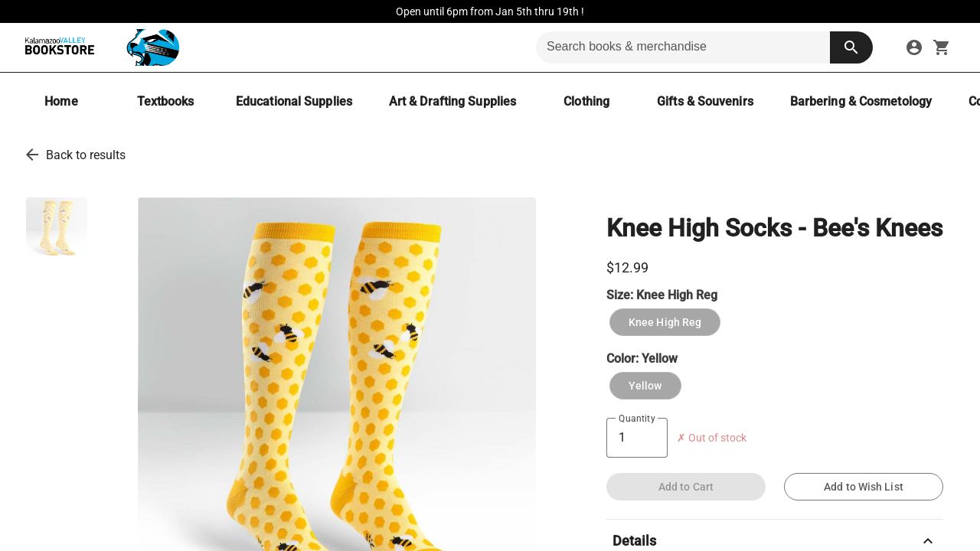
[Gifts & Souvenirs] (705, 101)
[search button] (851, 47)
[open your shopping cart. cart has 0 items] (942, 47)
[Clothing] (586, 101)
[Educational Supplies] (294, 101)
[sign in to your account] (914, 47)
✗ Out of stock (712, 438)
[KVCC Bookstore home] (99, 47)
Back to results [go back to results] (86, 155)
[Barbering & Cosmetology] (861, 101)
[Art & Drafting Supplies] (452, 101)
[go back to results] (32, 155)
